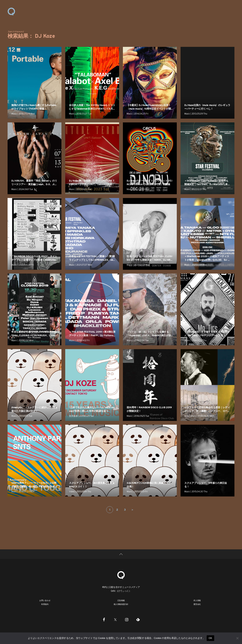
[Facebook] (104, 619)
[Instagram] (127, 619)
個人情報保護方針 (121, 604)
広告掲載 (121, 600)
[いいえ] (237, 638)
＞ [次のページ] (132, 510)
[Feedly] (138, 619)
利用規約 (45, 604)
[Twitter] (115, 619)
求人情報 (197, 600)
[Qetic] (121, 575)
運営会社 (197, 604)
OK (210, 638)
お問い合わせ (45, 600)
